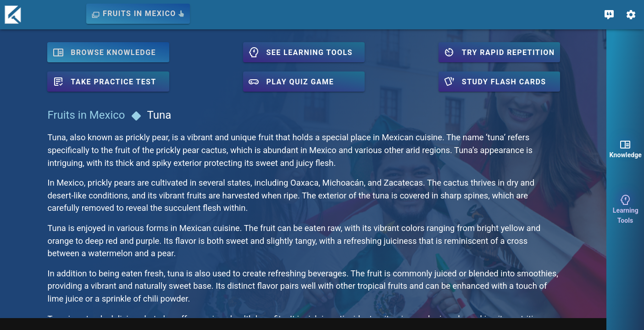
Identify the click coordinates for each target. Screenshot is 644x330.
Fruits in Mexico (86, 115)
